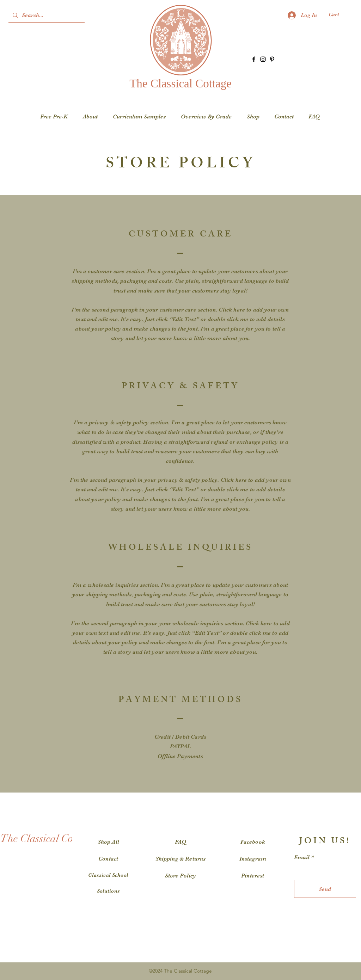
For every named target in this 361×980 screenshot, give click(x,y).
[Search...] (46, 15)
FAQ (180, 842)
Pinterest (253, 876)
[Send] (325, 889)
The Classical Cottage (180, 84)
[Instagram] (263, 59)
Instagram (253, 859)
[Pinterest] (272, 59)
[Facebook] (254, 59)
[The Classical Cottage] (48, 839)
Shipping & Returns (181, 859)
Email (302, 857)
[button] (338, 15)
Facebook (253, 842)
